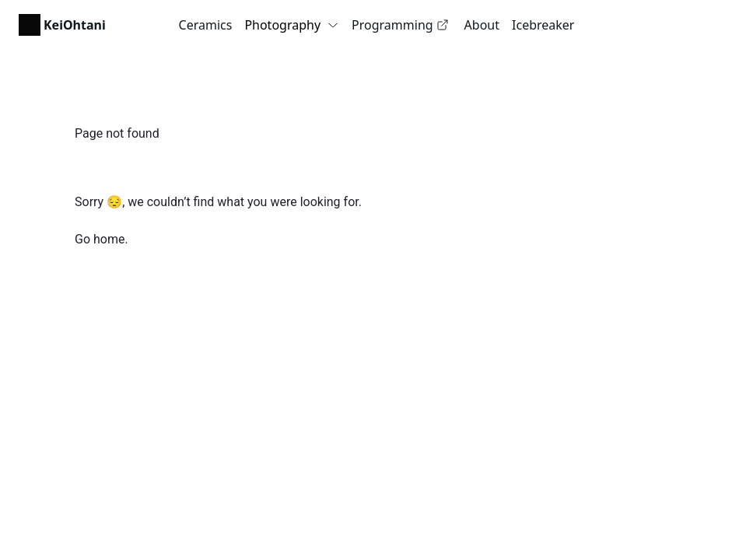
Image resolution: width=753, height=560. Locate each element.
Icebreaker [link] (543, 25)
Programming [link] (400, 25)
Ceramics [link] (206, 25)
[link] (62, 25)
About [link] (482, 25)
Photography (292, 25)
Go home (100, 239)
